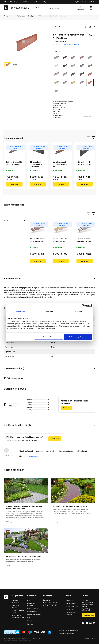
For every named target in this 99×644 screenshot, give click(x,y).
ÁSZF (29, 600)
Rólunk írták (70, 610)
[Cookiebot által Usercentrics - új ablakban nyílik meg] (83, 306)
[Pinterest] (94, 623)
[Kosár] (91, 8)
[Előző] (89, 214)
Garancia (39, 2)
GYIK (29, 618)
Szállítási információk (28, 2)
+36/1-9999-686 (91, 2)
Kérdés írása (55, 439)
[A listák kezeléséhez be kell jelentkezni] (87, 27)
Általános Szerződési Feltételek (68, 631)
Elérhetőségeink (15, 2)
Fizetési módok (32, 612)
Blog (45, 2)
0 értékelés (68, 45)
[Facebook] (83, 623)
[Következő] (93, 214)
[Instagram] (90, 623)
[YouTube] (87, 623)
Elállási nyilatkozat (33, 608)
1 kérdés (77, 45)
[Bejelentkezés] (80, 8)
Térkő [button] (6, 220)
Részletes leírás (89, 117)
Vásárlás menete (33, 621)
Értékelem (67, 408)
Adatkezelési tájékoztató (66, 634)
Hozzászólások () (32, 456)
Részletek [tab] (49, 311)
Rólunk (6, 2)
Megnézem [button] (14, 184)
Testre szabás (49, 337)
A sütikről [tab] (79, 311)
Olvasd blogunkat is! (72, 607)
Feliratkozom (88, 615)
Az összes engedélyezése (78, 337)
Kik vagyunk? (70, 600)
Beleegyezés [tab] (20, 311)
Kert (8, 482)
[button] (40, 8)
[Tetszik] (21, 456)
